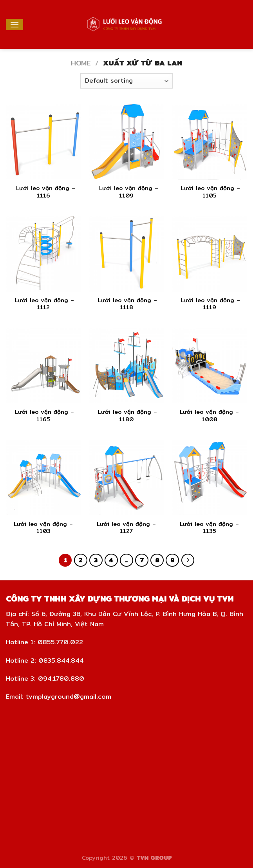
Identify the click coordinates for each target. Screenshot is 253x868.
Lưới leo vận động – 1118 (126, 304)
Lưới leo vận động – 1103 (43, 528)
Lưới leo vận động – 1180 (126, 416)
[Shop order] (127, 81)
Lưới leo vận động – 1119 (209, 304)
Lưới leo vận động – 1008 (209, 416)
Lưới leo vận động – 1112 (43, 304)
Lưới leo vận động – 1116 (43, 192)
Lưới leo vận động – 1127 (126, 528)
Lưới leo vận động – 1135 (209, 528)
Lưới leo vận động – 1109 (126, 192)
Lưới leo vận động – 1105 (209, 192)
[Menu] (14, 24)
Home (81, 63)
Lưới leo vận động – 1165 (43, 416)
